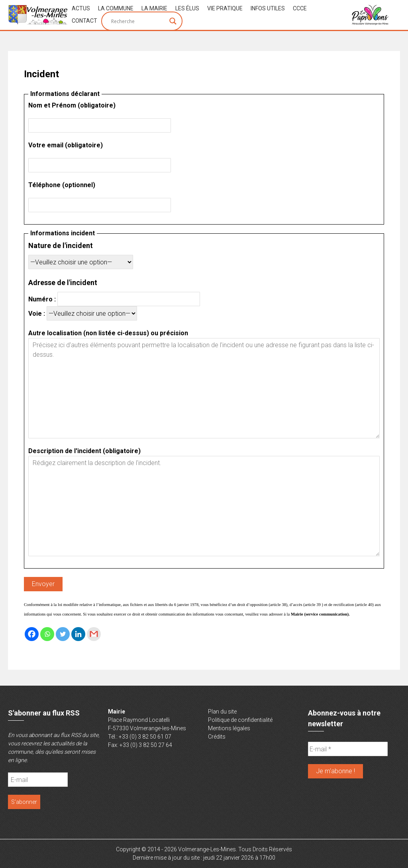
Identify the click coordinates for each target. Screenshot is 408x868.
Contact (84, 21)
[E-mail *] (348, 749)
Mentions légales (229, 728)
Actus (81, 8)
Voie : (83, 314)
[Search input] (138, 21)
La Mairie (154, 8)
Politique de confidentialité (240, 720)
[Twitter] (63, 634)
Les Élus (187, 8)
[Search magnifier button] (173, 21)
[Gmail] (94, 634)
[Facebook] (32, 634)
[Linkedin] (78, 634)
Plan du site (222, 712)
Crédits (217, 737)
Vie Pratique (225, 8)
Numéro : (114, 299)
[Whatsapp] (47, 634)
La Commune (116, 8)
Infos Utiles (268, 8)
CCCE (300, 8)
